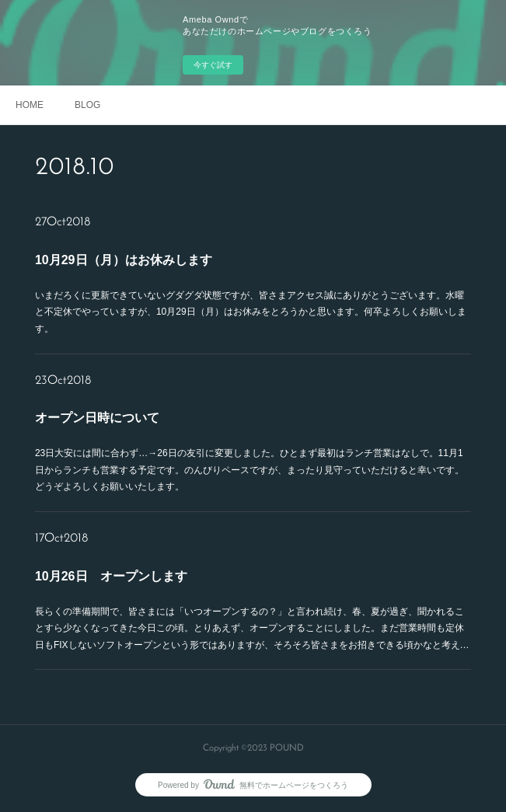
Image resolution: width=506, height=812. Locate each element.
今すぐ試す (213, 65)
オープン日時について (97, 418)
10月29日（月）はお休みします (124, 260)
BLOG (87, 105)
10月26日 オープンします (111, 576)
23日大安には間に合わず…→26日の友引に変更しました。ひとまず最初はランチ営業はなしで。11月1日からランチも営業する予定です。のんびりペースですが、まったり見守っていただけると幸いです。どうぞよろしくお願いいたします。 (250, 470)
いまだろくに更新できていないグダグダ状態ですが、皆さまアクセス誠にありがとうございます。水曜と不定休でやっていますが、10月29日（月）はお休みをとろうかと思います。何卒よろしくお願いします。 (251, 312)
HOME (30, 105)
